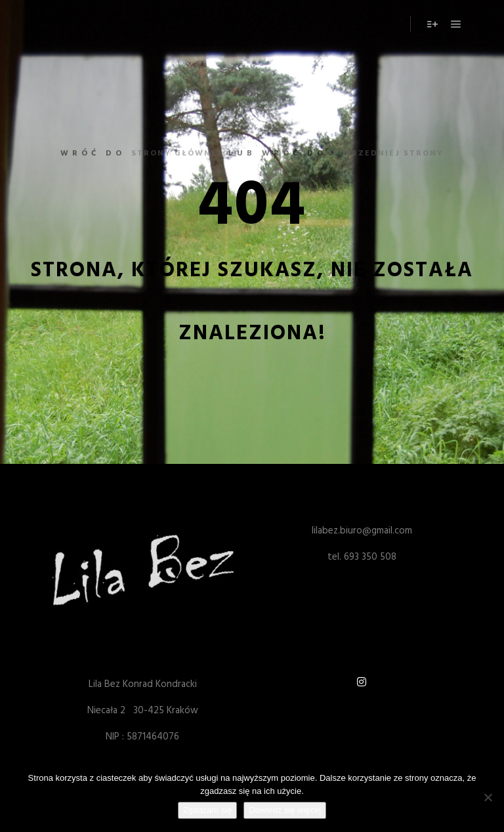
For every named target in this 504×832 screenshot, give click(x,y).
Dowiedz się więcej (285, 810)
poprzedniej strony (388, 154)
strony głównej (177, 154)
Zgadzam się (207, 810)
